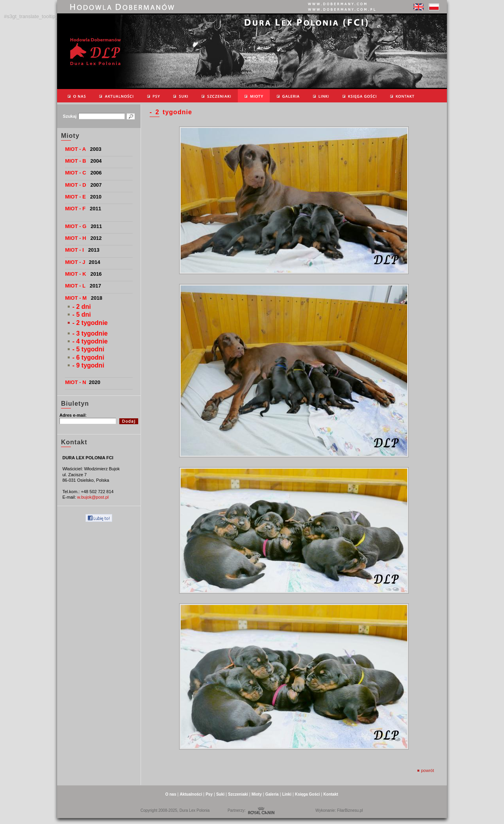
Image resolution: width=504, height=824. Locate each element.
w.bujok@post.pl (93, 497)
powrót (425, 770)
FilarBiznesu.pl (350, 810)
